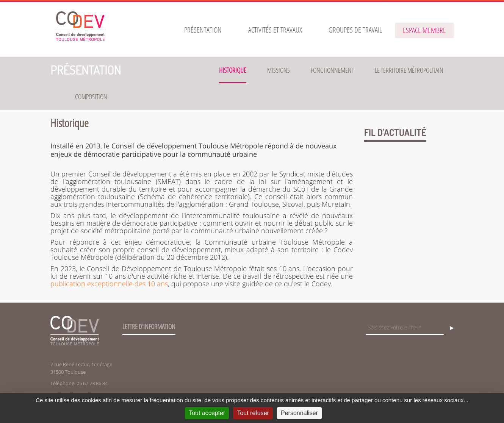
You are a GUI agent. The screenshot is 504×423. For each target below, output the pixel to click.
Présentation (86, 70)
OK (449, 328)
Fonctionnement (332, 70)
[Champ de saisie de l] (405, 328)
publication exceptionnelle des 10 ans (109, 284)
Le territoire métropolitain (409, 70)
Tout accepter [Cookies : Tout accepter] (207, 413)
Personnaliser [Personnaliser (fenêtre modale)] (299, 413)
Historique (233, 70)
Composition (91, 97)
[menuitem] (203, 30)
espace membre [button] (424, 30)
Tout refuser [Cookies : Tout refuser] (253, 413)
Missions (279, 70)
